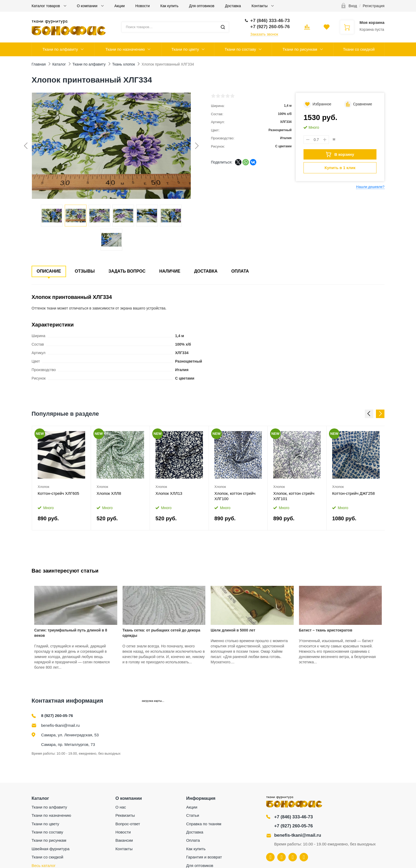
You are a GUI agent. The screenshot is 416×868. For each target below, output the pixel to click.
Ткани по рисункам (300, 49)
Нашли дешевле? (370, 187)
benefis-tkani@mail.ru (60, 725)
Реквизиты (125, 815)
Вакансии (124, 840)
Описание (49, 271)
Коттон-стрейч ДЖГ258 (354, 493)
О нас (121, 807)
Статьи (193, 815)
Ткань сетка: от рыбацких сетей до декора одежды (161, 633)
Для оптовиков (202, 6)
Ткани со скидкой (359, 49)
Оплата (240, 271)
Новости (142, 6)
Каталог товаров (46, 6)
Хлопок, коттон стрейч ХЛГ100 (235, 496)
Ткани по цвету (185, 49)
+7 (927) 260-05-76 (293, 826)
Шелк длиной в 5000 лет (233, 630)
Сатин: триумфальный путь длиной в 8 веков (71, 633)
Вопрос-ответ (128, 824)
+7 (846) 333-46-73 (293, 817)
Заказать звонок (264, 34)
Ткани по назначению (125, 49)
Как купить (169, 6)
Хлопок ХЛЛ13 (169, 493)
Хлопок (44, 487)
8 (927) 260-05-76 (57, 716)
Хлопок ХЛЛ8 (109, 493)
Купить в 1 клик (340, 168)
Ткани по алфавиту (60, 49)
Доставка (233, 6)
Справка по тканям (204, 824)
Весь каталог (44, 865)
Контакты (260, 6)
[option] (62, 478)
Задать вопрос (127, 271)
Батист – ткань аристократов (326, 630)
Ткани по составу (240, 49)
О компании (88, 6)
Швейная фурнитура (51, 849)
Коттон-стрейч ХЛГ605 (58, 493)
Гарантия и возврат (204, 857)
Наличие (170, 271)
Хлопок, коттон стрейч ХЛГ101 (294, 496)
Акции (120, 6)
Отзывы (85, 271)
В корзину (340, 154)
